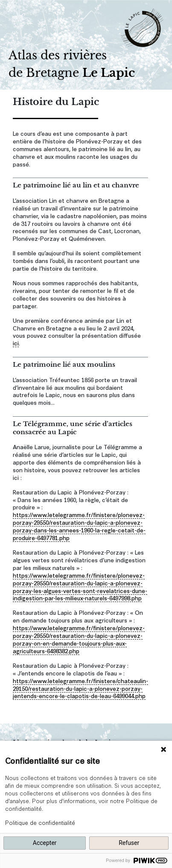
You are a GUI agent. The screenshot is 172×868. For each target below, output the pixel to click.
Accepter (45, 843)
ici (16, 343)
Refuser (129, 843)
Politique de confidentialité (40, 822)
